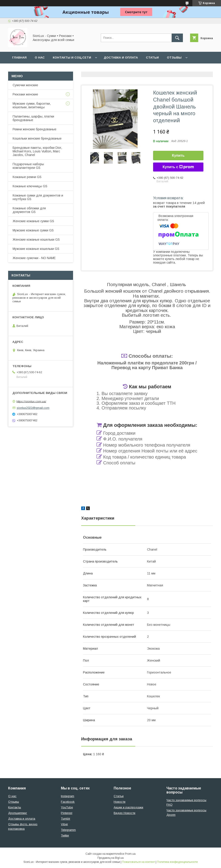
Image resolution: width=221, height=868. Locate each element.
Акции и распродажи (128, 807)
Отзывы (174, 58)
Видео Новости (124, 813)
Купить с (178, 167)
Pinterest (67, 813)
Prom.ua (130, 854)
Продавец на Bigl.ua (110, 858)
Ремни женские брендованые (35, 129)
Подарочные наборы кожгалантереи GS (28, 166)
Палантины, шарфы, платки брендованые (33, 118)
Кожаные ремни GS (27, 177)
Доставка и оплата (121, 58)
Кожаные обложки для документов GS (29, 210)
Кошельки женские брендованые (37, 138)
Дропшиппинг (18, 813)
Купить (178, 155)
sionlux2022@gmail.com (33, 408)
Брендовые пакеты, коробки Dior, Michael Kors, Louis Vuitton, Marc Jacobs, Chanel (37, 151)
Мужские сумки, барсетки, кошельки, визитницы (32, 105)
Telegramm (68, 830)
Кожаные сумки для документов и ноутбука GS (38, 197)
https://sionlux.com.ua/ (31, 401)
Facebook (68, 802)
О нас (40, 58)
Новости (120, 802)
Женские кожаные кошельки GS (36, 240)
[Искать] (177, 38)
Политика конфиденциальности (177, 862)
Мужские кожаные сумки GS (33, 230)
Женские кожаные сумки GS (33, 221)
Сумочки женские (25, 85)
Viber (64, 824)
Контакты (15, 807)
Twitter (65, 835)
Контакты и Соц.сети (72, 58)
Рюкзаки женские (25, 94)
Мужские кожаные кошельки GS (36, 249)
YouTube (67, 807)
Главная (19, 58)
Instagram (68, 796)
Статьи (152, 58)
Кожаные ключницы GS (30, 186)
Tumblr (66, 819)
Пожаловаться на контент (138, 862)
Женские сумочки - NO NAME (34, 258)
